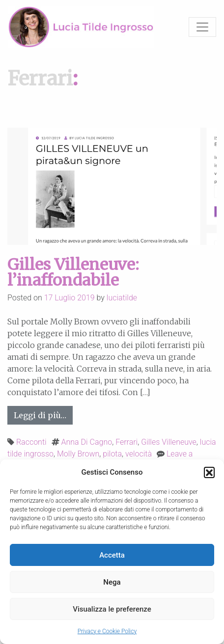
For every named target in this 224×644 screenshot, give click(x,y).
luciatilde (122, 298)
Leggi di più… (43, 415)
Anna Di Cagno (87, 442)
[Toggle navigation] (202, 27)
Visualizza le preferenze (112, 609)
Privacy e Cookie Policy (107, 631)
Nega (112, 582)
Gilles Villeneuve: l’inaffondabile (73, 272)
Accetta (112, 555)
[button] (209, 472)
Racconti (31, 442)
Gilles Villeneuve (169, 442)
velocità (139, 454)
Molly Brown (78, 454)
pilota (112, 454)
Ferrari (126, 442)
